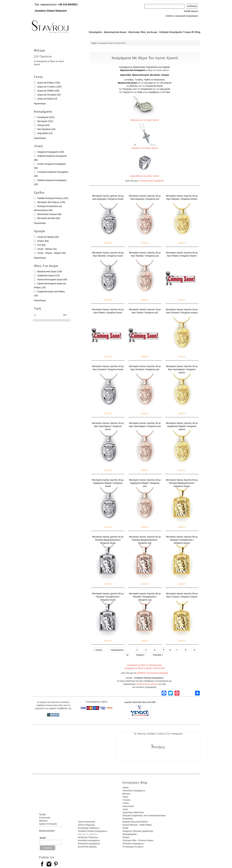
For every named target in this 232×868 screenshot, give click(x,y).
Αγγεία (126, 787)
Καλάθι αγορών (191, 11)
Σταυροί (165, 75)
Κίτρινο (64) (43, 241)
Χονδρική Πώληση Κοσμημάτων (149, 678)
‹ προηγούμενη (117, 650)
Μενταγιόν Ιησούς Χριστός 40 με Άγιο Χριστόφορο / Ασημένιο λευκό (108, 426)
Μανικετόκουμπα (140, 75)
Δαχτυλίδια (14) (45, 133)
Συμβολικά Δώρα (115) (48, 275)
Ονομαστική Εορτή (154, 86)
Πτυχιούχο (127, 89)
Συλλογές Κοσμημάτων (133, 844)
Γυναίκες (139, 80)
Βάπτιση (134, 86)
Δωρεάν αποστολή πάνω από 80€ (140, 702)
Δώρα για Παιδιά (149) (48, 91)
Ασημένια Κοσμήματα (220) (51, 152)
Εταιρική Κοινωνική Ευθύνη (135, 822)
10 (127, 655)
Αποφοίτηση (146, 89)
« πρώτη (98, 650)
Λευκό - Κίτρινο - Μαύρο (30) (51, 253)
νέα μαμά (149, 83)
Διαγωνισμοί (128, 806)
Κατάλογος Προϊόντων (88, 837)
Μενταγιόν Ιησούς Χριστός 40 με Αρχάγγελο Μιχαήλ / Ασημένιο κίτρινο (182, 426)
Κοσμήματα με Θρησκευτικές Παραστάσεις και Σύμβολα (145, 67)
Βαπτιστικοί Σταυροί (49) (49, 214)
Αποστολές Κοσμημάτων (134, 791)
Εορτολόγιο (128, 819)
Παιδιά (147, 80)
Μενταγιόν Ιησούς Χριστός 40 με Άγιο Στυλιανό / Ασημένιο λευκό (108, 368)
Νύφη (140, 92)
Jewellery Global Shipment (51, 11)
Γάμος (125, 797)
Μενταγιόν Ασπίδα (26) (49, 218)
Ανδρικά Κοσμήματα (169, 32)
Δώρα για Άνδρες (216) (49, 83)
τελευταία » (158, 655)
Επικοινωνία (45, 818)
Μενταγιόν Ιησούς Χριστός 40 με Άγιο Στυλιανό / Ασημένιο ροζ (145, 368)
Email (43, 838)
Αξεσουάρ (132, 32)
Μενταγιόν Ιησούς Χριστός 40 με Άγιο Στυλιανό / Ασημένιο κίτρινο (182, 311)
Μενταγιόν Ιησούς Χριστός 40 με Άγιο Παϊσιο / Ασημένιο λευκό (108, 311)
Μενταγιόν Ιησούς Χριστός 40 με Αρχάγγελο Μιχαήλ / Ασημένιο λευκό (108, 483)
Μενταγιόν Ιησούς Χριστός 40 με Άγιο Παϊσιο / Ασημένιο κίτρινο (182, 254)
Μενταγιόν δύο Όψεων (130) (51, 202)
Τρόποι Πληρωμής (86, 825)
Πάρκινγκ (43, 821)
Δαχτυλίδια (126, 75)
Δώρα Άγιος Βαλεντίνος (133, 812)
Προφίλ (42, 814)
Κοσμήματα (94, 32)
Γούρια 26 (188, 32)
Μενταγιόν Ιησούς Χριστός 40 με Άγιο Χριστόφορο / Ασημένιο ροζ (145, 425)
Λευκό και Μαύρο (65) (48, 237)
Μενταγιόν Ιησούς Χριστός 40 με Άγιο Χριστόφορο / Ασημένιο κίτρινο (182, 369)
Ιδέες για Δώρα (148, 32)
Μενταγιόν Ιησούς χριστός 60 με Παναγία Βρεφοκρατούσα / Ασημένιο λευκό (108, 540)
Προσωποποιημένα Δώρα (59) (52, 279)
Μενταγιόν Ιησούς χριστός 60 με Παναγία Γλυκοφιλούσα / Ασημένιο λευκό (108, 597)
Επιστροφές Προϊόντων (89, 828)
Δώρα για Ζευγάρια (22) (49, 95)
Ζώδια (125, 828)
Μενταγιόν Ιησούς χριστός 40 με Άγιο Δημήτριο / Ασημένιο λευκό (108, 197)
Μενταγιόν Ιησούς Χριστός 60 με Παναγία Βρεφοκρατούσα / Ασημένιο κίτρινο (182, 483)
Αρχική (94, 43)
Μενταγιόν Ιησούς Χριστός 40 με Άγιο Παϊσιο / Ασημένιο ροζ (145, 311)
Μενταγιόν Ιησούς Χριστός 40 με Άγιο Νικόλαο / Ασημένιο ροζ (145, 254)
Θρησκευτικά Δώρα (127, 83)
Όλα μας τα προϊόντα (87, 834)
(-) (35, 61)
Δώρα (125, 809)
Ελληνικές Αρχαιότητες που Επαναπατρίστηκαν (144, 815)
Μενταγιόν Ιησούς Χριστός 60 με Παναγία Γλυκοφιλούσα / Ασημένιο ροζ (145, 597)
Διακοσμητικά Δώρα (114, 32)
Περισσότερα (40, 104)
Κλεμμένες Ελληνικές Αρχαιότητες (138, 831)
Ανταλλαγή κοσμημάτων (89, 840)
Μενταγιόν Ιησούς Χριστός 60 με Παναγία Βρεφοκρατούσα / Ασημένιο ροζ (145, 540)
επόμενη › (141, 655)
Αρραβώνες (154, 92)
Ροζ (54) (41, 245)
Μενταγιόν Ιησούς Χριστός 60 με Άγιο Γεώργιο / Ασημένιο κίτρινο (182, 595)
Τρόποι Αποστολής (86, 822)
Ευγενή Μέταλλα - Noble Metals (137, 825)
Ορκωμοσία (165, 89)
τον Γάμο (166, 92)
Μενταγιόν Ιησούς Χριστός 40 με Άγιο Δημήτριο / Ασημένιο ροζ (145, 197)
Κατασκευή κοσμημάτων (89, 844)
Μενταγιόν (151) (45, 121)
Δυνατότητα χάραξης (87, 847)
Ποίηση (126, 837)
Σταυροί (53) (43, 125)
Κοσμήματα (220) (46, 117)
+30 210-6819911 (68, 5)
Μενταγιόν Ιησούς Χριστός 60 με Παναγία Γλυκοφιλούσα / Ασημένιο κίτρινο (182, 540)
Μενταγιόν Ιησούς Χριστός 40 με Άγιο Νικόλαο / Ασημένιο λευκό (108, 254)
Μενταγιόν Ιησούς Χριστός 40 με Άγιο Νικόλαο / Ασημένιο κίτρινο (182, 197)
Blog (198, 32)
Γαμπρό (126, 92)
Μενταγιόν (155, 75)
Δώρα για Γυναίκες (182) (49, 87)
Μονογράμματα (130, 834)
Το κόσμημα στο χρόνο (133, 847)
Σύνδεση (170, 16)
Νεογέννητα (159, 80)
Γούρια (126, 803)
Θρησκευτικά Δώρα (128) (50, 271)
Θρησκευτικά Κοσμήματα (132, 70)
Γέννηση (126, 800)
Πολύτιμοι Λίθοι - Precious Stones (138, 840)
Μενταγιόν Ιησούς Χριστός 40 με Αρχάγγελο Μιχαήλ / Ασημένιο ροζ (145, 483)
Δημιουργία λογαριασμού (187, 16)
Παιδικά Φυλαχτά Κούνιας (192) (53, 198)
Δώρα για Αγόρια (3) (47, 99)
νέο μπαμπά (166, 83)
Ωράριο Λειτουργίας (48, 824)
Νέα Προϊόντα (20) (46, 129)
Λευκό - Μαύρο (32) (47, 249)
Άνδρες (130, 80)
